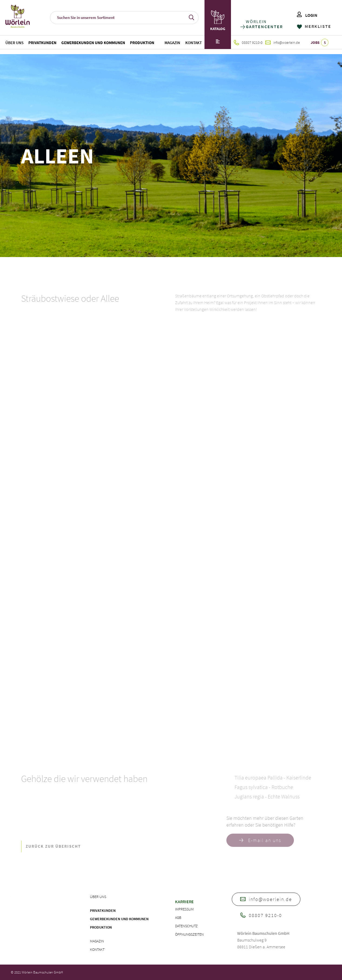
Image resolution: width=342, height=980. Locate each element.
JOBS (320, 42)
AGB (178, 917)
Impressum (184, 909)
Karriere (184, 902)
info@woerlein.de (283, 42)
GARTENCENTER (264, 27)
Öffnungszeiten (189, 934)
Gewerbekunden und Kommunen (93, 43)
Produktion (142, 43)
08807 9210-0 (248, 42)
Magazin (172, 43)
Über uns (14, 43)
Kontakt (194, 43)
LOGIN (307, 15)
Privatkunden (42, 43)
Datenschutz (186, 926)
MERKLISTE (314, 26)
